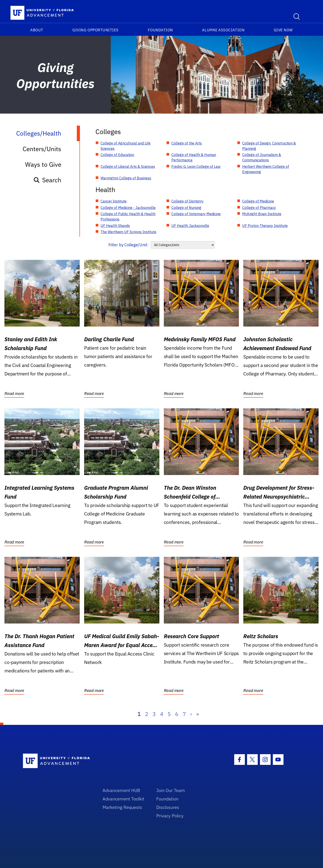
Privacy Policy (170, 816)
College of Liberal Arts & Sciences (128, 166)
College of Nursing (186, 208)
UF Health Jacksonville (190, 226)
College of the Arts (187, 143)
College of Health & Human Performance (194, 157)
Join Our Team (171, 790)
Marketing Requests (122, 807)
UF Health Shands (115, 226)
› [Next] (191, 714)
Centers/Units (42, 149)
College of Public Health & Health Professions (128, 216)
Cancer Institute (114, 201)
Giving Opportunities (95, 30)
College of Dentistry (187, 201)
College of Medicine (258, 201)
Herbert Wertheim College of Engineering (266, 169)
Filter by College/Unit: (128, 245)
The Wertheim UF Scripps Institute (128, 232)
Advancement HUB (121, 790)
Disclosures (168, 807)
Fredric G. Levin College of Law (196, 166)
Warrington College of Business (126, 178)
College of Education (117, 155)
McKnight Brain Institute (262, 214)
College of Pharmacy (259, 208)
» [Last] (198, 714)
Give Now (283, 30)
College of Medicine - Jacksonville (128, 208)
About (37, 30)
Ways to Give (43, 164)
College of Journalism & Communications (262, 157)
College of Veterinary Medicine (196, 214)
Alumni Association (223, 30)
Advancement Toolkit (123, 799)
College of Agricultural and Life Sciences (126, 146)
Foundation (160, 30)
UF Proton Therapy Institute (265, 226)
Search (47, 180)
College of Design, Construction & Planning (269, 146)
